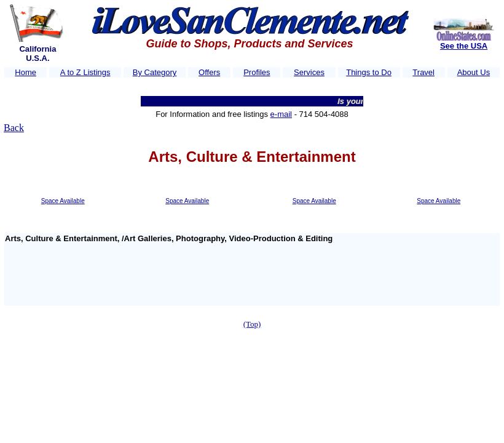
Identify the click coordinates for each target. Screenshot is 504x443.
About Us (474, 72)
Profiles (257, 72)
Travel (423, 72)
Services (309, 72)
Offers (209, 72)
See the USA (464, 46)
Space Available (63, 201)
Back (14, 128)
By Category (155, 72)
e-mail (281, 114)
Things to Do (369, 72)
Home (26, 72)
